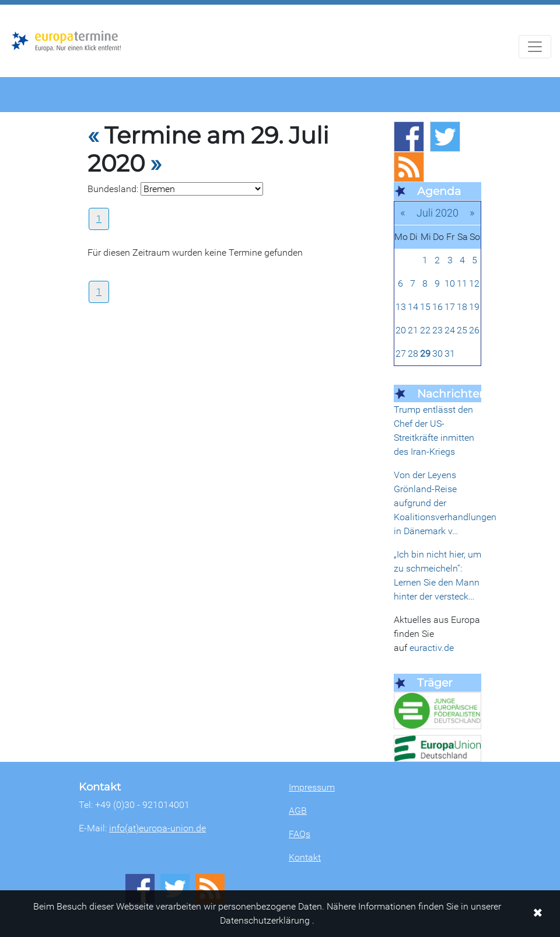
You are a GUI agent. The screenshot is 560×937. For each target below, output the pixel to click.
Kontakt (305, 857)
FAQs (300, 834)
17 (450, 307)
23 (437, 330)
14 (413, 307)
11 (462, 283)
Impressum (312, 787)
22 (425, 330)
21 (413, 330)
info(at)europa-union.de (157, 828)
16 (437, 307)
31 (450, 353)
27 (401, 353)
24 (450, 330)
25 (462, 330)
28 (413, 353)
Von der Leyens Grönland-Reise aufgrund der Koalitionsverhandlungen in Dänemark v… (445, 503)
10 (450, 283)
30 (437, 353)
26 (474, 330)
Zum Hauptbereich (9, 5)
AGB (298, 811)
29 (425, 353)
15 (425, 307)
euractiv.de (432, 648)
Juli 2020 (437, 213)
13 (401, 307)
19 (474, 307)
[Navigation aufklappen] (535, 47)
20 (401, 330)
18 (462, 307)
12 (474, 283)
